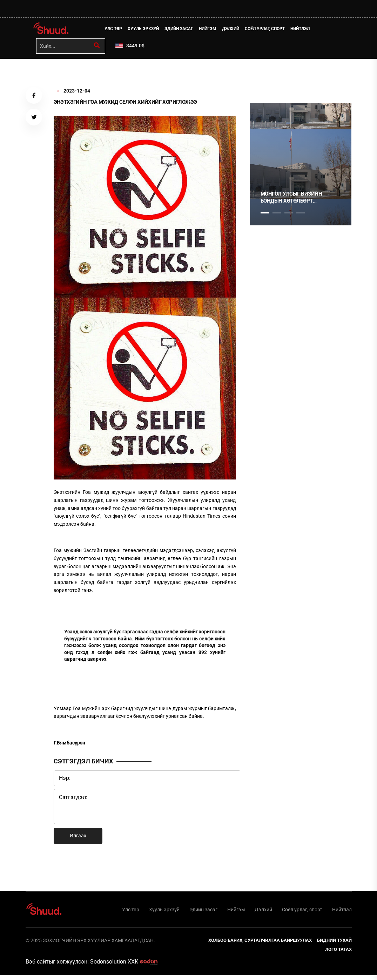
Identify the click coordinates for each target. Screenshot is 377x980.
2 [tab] (277, 215)
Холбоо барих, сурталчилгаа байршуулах (260, 945)
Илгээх (78, 838)
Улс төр (116, 30)
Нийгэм (211, 30)
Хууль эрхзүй (146, 30)
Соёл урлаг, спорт (268, 30)
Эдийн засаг (182, 30)
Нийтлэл (303, 30)
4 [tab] (301, 215)
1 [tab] (265, 77)
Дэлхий (234, 30)
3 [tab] (289, 215)
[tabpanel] (301, 166)
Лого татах (338, 954)
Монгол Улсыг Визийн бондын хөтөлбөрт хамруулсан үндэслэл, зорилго (293, 200)
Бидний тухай (334, 945)
